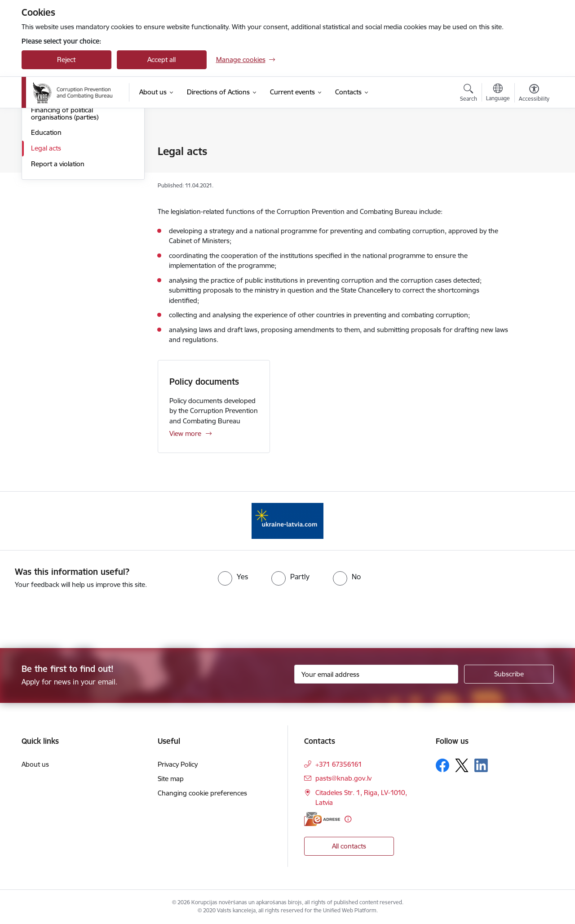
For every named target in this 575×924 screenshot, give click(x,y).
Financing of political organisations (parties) (65, 210)
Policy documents (204, 382)
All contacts (349, 846)
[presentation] (75, 615)
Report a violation (58, 260)
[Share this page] (531, 170)
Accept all (161, 60)
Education (46, 229)
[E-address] (322, 819)
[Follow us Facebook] (442, 765)
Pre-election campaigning (69, 190)
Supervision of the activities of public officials (76, 171)
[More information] (348, 819)
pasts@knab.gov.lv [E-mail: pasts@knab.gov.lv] (343, 778)
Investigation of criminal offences (81, 152)
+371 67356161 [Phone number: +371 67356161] (339, 764)
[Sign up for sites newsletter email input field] (376, 674)
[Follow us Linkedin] (481, 765)
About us (35, 764)
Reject (66, 60)
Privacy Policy (178, 764)
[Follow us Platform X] (462, 765)
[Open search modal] (469, 94)
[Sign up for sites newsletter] (509, 674)
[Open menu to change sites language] (498, 93)
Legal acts (46, 244)
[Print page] (531, 148)
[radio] (233, 577)
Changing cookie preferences (202, 793)
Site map (171, 779)
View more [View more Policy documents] (185, 433)
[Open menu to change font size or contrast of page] (534, 94)
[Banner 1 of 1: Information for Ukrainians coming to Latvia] (287, 520)
